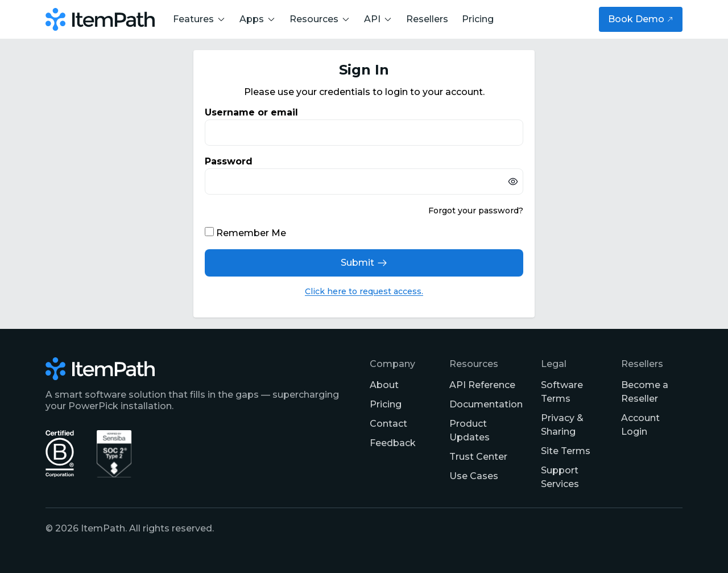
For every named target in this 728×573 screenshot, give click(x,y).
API (378, 19)
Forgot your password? (476, 211)
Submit (364, 263)
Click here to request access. (364, 291)
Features (199, 19)
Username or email (251, 112)
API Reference (482, 385)
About (384, 385)
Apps (258, 19)
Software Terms (562, 392)
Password (229, 161)
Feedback (393, 443)
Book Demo (641, 19)
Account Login (640, 425)
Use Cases (474, 476)
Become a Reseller (645, 392)
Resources (320, 19)
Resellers (427, 19)
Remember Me (251, 233)
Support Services (560, 477)
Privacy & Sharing (562, 425)
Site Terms (566, 451)
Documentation (486, 404)
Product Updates (470, 430)
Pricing (478, 19)
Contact (388, 424)
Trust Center (478, 457)
